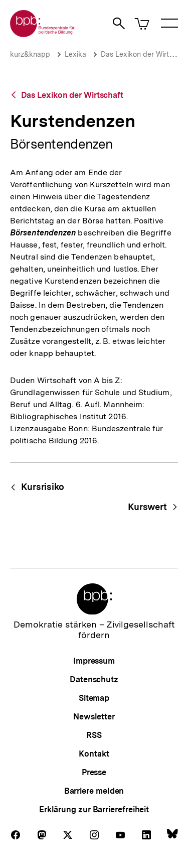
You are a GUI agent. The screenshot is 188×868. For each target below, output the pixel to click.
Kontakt (94, 754)
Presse (94, 772)
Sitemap (94, 698)
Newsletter (94, 717)
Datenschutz (94, 679)
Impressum (94, 661)
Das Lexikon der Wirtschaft (72, 95)
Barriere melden (94, 791)
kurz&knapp (30, 54)
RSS (94, 735)
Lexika (75, 54)
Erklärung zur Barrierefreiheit (94, 810)
